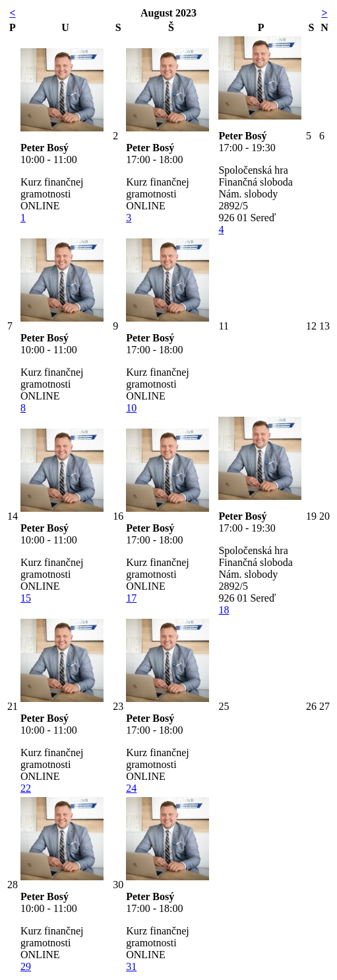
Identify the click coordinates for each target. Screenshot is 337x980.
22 (26, 788)
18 (224, 610)
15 (26, 598)
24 (131, 788)
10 (131, 408)
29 (26, 966)
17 (131, 598)
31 (131, 966)
